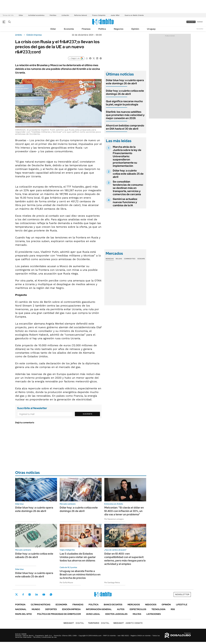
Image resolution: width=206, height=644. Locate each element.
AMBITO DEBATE (128, 623)
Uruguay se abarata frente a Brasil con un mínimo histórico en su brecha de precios (80, 574)
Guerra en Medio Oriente (134, 15)
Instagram (30, 594)
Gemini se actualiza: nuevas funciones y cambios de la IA (125, 202)
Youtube (44, 595)
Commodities (130, 259)
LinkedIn (37, 594)
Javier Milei (115, 15)
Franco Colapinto (99, 15)
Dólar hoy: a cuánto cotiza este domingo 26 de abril (125, 92)
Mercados (134, 605)
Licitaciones (154, 614)
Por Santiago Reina (112, 582)
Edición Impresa (71, 609)
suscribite (191, 22)
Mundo (36, 609)
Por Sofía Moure (66, 582)
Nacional (21, 609)
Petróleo (53, 15)
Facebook (23, 594)
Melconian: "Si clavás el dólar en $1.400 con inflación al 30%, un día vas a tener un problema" (124, 511)
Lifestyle (182, 605)
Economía (69, 29)
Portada (20, 605)
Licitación (65, 15)
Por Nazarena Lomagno (114, 519)
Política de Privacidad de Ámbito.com (59, 614)
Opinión (135, 29)
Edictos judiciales (116, 614)
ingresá (200, 22)
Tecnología (158, 609)
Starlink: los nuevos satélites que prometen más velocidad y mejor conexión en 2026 (125, 115)
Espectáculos (138, 609)
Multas (137, 614)
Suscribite (88, 414)
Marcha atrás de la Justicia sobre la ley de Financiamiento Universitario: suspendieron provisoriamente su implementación (127, 156)
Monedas (110, 259)
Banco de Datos (113, 605)
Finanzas (86, 29)
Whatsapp (51, 594)
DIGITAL (74, 623)
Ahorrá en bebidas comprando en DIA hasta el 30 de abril (125, 127)
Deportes (51, 609)
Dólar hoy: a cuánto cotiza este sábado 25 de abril (128, 174)
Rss (173, 609)
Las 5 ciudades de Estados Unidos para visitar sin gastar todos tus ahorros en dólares (78, 557)
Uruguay (151, 29)
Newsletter (200, 29)
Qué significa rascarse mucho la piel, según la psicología (124, 103)
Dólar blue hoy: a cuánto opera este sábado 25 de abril (34, 575)
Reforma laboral (81, 15)
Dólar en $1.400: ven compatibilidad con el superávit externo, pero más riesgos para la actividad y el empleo (125, 559)
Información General (99, 609)
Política (102, 29)
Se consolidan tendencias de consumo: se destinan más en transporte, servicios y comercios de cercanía (128, 188)
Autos (121, 609)
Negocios (119, 29)
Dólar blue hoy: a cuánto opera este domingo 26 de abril (125, 82)
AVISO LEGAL (93, 614)
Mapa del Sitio (24, 614)
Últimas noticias (41, 605)
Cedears (141, 259)
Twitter (17, 594)
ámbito (19, 35)
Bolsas (119, 259)
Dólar (21, 15)
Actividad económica (36, 15)
